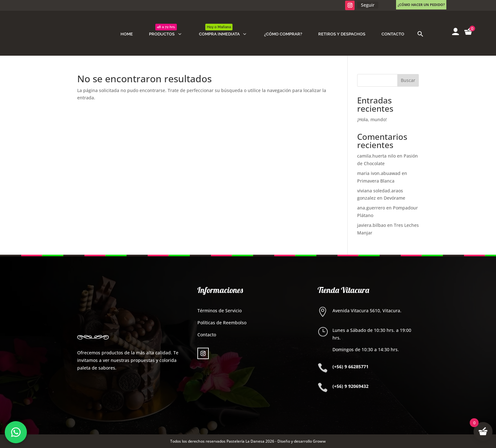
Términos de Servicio (220, 311)
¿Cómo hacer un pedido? (421, 5)
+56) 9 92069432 (351, 386)
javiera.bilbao (372, 225)
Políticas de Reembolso (222, 323)
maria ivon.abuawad (379, 173)
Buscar (408, 80)
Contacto (207, 335)
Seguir (368, 5)
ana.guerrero (371, 208)
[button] (420, 34)
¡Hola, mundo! (372, 119)
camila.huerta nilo (376, 156)
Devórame (394, 198)
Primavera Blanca (376, 181)
